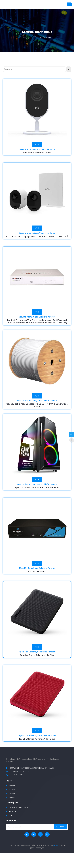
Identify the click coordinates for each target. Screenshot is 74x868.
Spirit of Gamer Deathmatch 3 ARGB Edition (37, 493)
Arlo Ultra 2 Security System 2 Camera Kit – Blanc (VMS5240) (37, 242)
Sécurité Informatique (29, 155)
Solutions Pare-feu (47, 322)
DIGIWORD (57, 860)
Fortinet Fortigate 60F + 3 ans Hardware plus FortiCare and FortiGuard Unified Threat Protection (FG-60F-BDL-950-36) (37, 327)
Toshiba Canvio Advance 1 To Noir (37, 661)
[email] (37, 841)
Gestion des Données (27, 406)
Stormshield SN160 (37, 577)
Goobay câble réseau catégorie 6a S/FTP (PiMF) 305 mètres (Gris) (37, 411)
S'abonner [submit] (61, 841)
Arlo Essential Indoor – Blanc (37, 158)
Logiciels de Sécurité (27, 657)
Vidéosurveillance (47, 155)
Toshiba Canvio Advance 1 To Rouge (37, 744)
